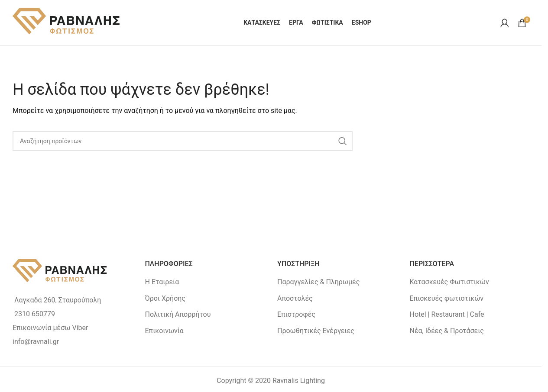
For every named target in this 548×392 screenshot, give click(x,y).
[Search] (183, 141)
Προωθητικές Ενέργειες (316, 331)
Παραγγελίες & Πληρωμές (318, 282)
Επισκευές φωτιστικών (447, 298)
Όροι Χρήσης (165, 298)
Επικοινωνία (165, 331)
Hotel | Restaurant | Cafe (447, 314)
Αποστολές (295, 298)
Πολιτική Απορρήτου (178, 314)
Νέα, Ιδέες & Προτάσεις (447, 331)
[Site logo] (67, 22)
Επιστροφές (296, 314)
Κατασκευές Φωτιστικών (449, 282)
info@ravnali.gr (36, 342)
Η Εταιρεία (162, 282)
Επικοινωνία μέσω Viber (50, 328)
